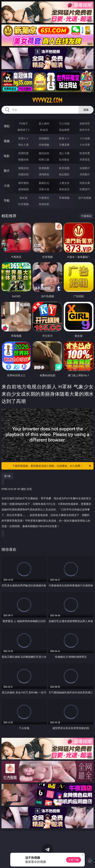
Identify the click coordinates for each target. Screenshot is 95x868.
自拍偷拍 (44, 138)
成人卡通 (64, 153)
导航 (7, 200)
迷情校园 (23, 189)
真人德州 (44, 123)
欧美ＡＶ (64, 138)
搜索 (86, 110)
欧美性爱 (85, 153)
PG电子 (24, 123)
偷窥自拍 (23, 168)
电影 (7, 156)
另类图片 (85, 174)
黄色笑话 (64, 189)
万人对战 (64, 123)
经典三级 (44, 159)
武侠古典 (85, 183)
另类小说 (44, 189)
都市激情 (23, 183)
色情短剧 (44, 204)
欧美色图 (64, 168)
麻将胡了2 (23, 130)
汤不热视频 (85, 198)
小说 (7, 186)
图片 (7, 171)
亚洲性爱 (23, 153)
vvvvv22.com (47, 100)
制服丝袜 (23, 159)
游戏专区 (85, 123)
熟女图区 (64, 174)
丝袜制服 (44, 145)
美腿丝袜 (23, 174)
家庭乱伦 (44, 183)
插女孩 (23, 198)
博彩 (7, 126)
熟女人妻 (23, 145)
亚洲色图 (44, 168)
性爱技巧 (85, 189)
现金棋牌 (64, 130)
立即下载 (74, 860)
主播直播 (64, 145)
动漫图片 (85, 168)
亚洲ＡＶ (23, 138)
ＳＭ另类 (85, 145)
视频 (7, 141)
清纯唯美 (44, 174)
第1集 (7, 476)
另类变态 (85, 159)
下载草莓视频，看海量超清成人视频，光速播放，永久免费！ (52, 466)
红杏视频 (23, 204)
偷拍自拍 (44, 153)
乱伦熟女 (64, 159)
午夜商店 (44, 198)
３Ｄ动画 (85, 138)
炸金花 (44, 130)
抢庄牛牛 (85, 130)
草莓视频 (64, 198)
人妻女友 (64, 183)
